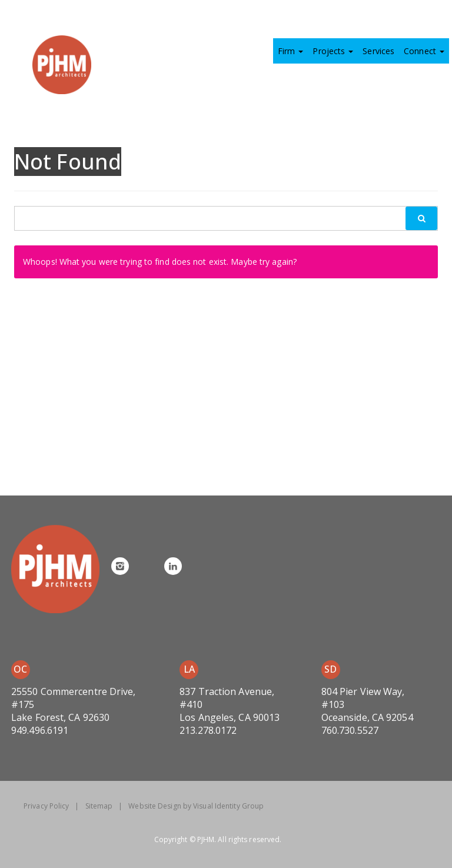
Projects (333, 51)
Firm (291, 51)
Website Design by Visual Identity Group (196, 806)
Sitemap (99, 806)
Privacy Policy (46, 806)
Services (378, 51)
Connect (424, 51)
